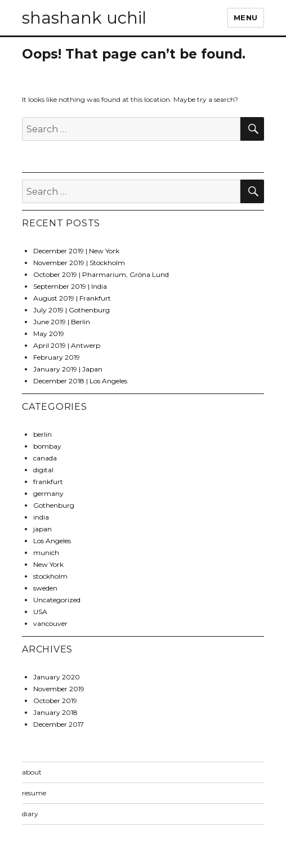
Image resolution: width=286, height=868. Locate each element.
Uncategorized (57, 600)
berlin (43, 434)
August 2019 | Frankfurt (72, 298)
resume (34, 793)
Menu (246, 17)
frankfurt (48, 482)
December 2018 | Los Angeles (80, 381)
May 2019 (49, 334)
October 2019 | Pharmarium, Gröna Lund (101, 274)
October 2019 (55, 701)
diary (30, 814)
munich (46, 552)
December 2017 (59, 724)
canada (45, 458)
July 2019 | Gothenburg (71, 310)
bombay (47, 446)
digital (43, 470)
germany (48, 493)
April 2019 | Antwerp (67, 345)
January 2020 (57, 677)
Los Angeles (52, 541)
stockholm (50, 576)
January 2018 (55, 712)
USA (40, 612)
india (41, 517)
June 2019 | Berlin (62, 322)
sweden (45, 588)
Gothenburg (54, 505)
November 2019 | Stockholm (79, 263)
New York (48, 564)
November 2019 (59, 689)
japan (43, 529)
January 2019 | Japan (68, 369)
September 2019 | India (70, 286)
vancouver (50, 623)
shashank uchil (84, 18)
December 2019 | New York (76, 251)
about (32, 772)
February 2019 (57, 357)
